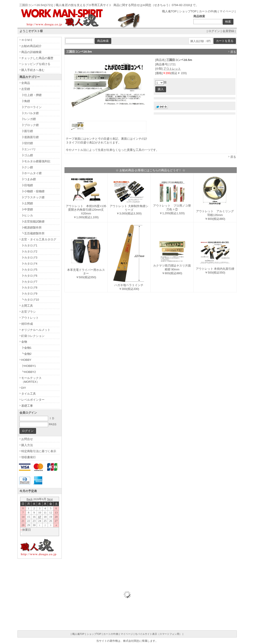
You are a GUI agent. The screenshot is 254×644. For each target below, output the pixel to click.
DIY (24, 388)
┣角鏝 (26, 101)
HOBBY (26, 360)
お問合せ (27, 439)
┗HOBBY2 (29, 372)
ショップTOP (188, 11)
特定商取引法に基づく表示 (39, 451)
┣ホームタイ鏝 (31, 173)
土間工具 (27, 306)
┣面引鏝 (27, 131)
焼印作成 (27, 324)
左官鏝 (26, 89)
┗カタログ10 (30, 300)
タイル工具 (29, 394)
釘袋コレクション (33, 336)
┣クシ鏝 (27, 167)
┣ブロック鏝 (30, 125)
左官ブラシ (29, 312)
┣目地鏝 (27, 185)
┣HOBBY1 (29, 366)
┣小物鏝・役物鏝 (33, 191)
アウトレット (172, 69)
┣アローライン (31, 107)
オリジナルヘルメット (36, 330)
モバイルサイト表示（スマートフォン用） (158, 634)
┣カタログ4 (29, 264)
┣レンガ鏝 (29, 119)
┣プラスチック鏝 (33, 197)
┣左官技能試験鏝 (33, 221)
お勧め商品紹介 (31, 46)
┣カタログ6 (29, 276)
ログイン (214, 31)
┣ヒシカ (27, 215)
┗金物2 (26, 354)
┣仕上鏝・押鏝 (31, 95)
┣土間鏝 (27, 203)
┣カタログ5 (29, 270)
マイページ (227, 11)
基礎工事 (27, 406)
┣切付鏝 (27, 143)
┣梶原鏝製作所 (31, 228)
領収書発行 (29, 457)
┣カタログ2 (29, 251)
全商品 (26, 83)
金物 (24, 342)
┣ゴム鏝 (27, 155)
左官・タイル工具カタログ (39, 239)
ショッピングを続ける (36, 64)
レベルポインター (33, 400)
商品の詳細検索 (31, 52)
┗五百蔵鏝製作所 (33, 233)
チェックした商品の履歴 (37, 58)
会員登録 (228, 31)
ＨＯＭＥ (27, 40)
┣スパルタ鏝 (30, 113)
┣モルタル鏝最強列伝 (36, 161)
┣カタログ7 (29, 282)
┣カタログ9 (29, 294)
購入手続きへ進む (33, 70)
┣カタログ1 (29, 245)
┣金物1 (26, 348)
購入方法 (27, 445)
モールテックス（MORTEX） (31, 380)
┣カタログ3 (29, 258)
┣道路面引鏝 (30, 137)
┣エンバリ (29, 149)
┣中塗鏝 (27, 209)
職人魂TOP (169, 11)
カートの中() (208, 11)
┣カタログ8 (29, 288)
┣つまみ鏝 (29, 179)
